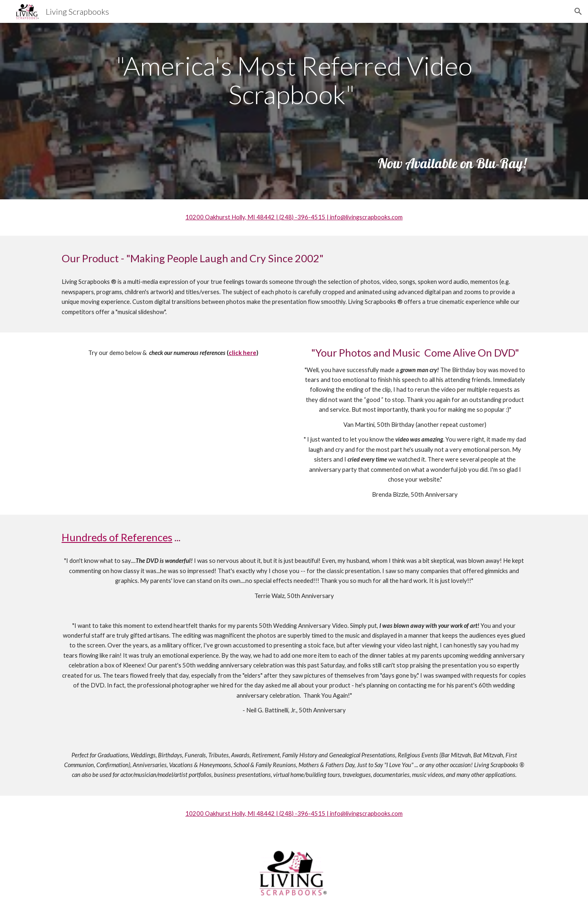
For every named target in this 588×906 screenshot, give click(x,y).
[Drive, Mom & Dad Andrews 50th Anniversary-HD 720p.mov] (173, 434)
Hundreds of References (117, 537)
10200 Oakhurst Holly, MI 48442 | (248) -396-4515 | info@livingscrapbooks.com (294, 217)
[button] (578, 11)
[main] (294, 80)
